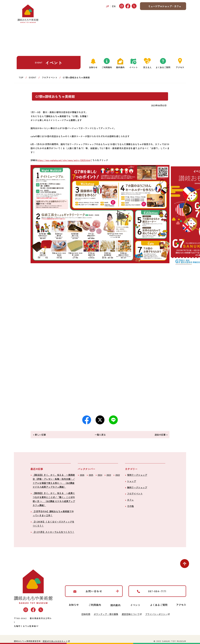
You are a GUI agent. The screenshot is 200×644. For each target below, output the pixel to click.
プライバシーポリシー (156, 614)
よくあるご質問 (163, 67)
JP (108, 6)
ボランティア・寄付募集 (106, 614)
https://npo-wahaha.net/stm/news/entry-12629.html (64, 160)
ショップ (132, 481)
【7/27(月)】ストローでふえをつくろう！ (53, 532)
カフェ (130, 500)
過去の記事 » (161, 435)
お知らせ (93, 67)
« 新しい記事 (40, 435)
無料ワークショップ (137, 487)
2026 (82, 475)
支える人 (147, 67)
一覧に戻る (100, 435)
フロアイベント (50, 77)
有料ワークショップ (137, 475)
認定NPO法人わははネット (55, 641)
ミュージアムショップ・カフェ (165, 6)
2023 (109, 475)
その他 (130, 506)
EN (114, 6)
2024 (100, 475)
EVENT (33, 77)
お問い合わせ (94, 591)
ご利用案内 (107, 67)
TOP (21, 77)
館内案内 (120, 67)
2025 (91, 475)
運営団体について (131, 614)
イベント (133, 67)
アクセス (180, 67)
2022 (118, 475)
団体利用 (86, 614)
